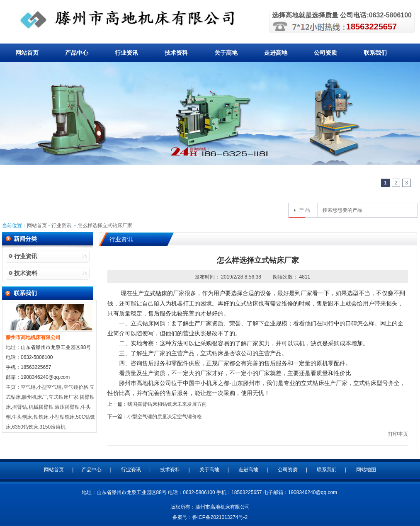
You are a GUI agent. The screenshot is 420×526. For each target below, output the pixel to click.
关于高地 (226, 53)
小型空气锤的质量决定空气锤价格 (165, 417)
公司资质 (325, 53)
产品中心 (77, 53)
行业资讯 (126, 53)
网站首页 (27, 53)
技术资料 (176, 53)
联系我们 (375, 53)
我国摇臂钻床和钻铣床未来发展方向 (167, 404)
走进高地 (276, 53)
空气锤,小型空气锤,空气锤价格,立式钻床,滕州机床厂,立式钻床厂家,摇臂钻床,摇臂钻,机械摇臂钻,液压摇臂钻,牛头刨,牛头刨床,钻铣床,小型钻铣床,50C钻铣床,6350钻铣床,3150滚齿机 (50, 407)
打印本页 (398, 434)
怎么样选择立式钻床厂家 (105, 225)
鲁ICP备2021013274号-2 (220, 517)
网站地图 (366, 470)
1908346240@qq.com (313, 492)
